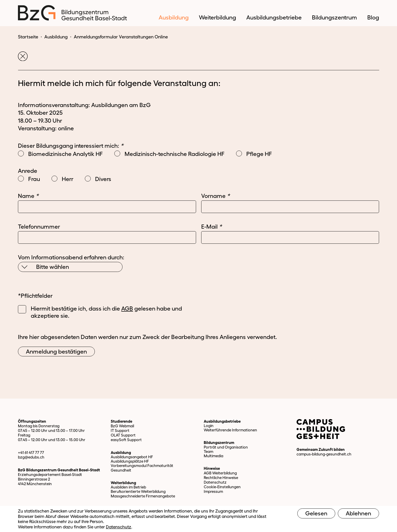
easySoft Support (126, 440)
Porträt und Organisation (226, 447)
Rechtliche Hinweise (221, 478)
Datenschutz (215, 482)
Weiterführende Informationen (230, 430)
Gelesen (316, 513)
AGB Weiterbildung (220, 473)
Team (208, 451)
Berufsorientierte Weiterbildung (138, 491)
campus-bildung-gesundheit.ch (324, 454)
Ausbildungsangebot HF (132, 457)
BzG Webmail (122, 426)
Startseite (28, 37)
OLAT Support (123, 435)
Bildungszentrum (219, 443)
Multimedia (213, 456)
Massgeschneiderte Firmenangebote (143, 496)
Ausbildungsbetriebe (222, 421)
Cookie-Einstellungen (222, 487)
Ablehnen (358, 513)
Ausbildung (56, 37)
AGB (127, 308)
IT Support (120, 430)
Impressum (213, 491)
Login (209, 426)
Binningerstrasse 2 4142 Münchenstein (35, 481)
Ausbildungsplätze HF (130, 461)
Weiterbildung (123, 483)
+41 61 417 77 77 (31, 453)
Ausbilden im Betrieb (128, 487)
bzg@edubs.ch (31, 457)
